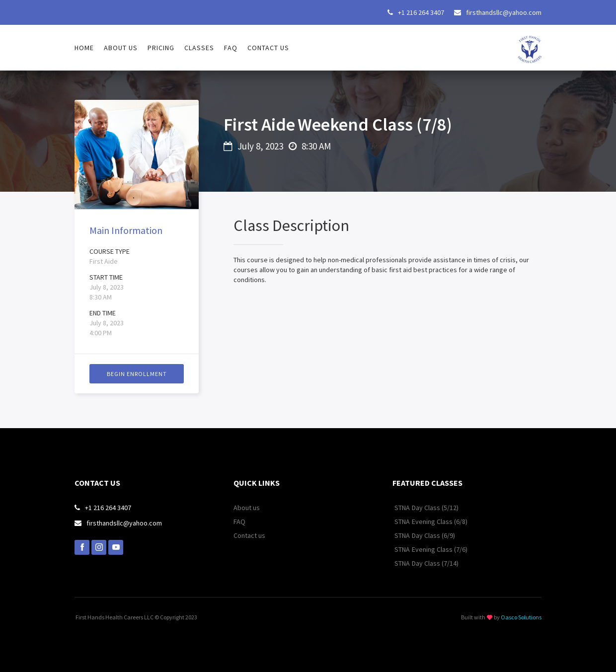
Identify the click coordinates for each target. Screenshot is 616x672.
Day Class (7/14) (435, 563)
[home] (530, 44)
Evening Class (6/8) (440, 522)
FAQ (231, 48)
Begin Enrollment (137, 374)
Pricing (161, 48)
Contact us (268, 48)
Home (84, 48)
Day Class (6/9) (433, 535)
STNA (402, 508)
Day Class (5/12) (435, 508)
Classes (199, 48)
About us (121, 48)
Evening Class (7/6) (440, 549)
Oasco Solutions (521, 617)
